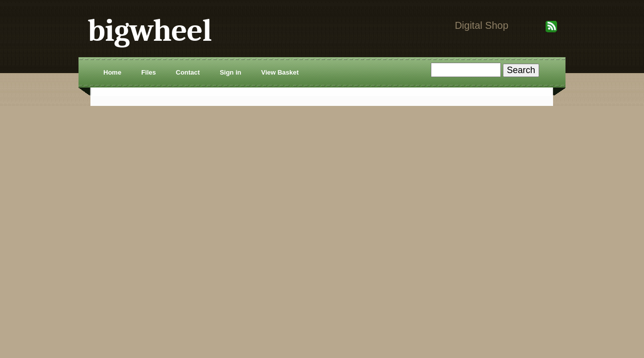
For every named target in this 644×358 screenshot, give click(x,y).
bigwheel (150, 31)
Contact (188, 72)
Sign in (230, 72)
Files (149, 72)
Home (112, 72)
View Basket (280, 72)
